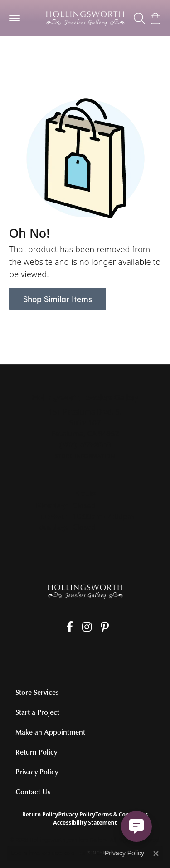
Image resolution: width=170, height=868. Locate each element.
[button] (139, 18)
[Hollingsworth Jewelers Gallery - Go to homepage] (85, 591)
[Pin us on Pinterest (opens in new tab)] (105, 627)
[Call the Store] (85, 444)
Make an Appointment (50, 732)
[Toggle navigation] (15, 18)
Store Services (37, 692)
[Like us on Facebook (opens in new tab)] (70, 627)
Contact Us (33, 792)
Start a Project (37, 712)
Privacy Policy (37, 772)
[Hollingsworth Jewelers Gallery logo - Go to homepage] (85, 18)
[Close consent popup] (156, 854)
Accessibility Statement (85, 823)
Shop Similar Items (58, 299)
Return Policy (36, 752)
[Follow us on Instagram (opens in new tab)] (87, 627)
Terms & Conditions (121, 814)
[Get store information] (85, 456)
